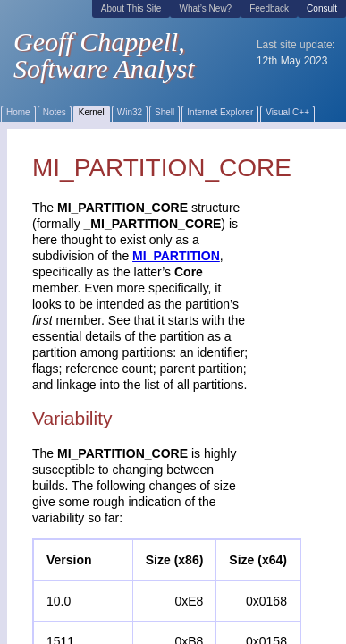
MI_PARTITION (176, 256)
